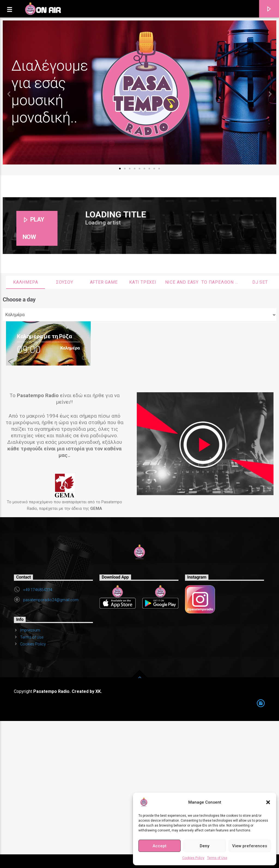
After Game (104, 282)
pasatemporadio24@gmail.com (51, 600)
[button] (268, 802)
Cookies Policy (193, 858)
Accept (160, 846)
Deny (204, 846)
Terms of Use (217, 858)
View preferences (250, 846)
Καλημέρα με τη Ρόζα (44, 336)
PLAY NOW (34, 228)
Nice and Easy (182, 282)
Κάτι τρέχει (143, 282)
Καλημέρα (25, 282)
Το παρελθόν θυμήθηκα (221, 282)
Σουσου (65, 282)
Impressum (30, 630)
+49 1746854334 (38, 590)
